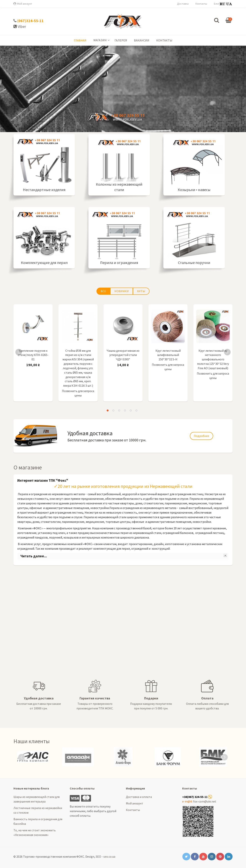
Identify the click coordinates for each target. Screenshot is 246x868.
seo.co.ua (109, 856)
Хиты (141, 291)
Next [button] (227, 352)
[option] (33, 354)
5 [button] (131, 410)
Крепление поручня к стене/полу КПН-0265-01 (33, 355)
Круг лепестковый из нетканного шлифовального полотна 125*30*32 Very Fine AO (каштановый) (213, 359)
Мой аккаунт (25, 4)
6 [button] (136, 410)
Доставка (183, 4)
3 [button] (119, 410)
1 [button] (108, 410)
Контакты (201, 4)
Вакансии (142, 40)
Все (103, 291)
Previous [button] (19, 352)
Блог (217, 4)
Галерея (121, 40)
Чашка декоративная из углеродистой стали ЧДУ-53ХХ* (123, 355)
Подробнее (123, 104)
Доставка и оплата (139, 797)
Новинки (122, 291)
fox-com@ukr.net (205, 801)
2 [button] (113, 410)
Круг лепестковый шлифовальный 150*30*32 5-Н (168, 355)
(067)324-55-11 (30, 21)
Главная (80, 40)
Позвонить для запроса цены (78, 393)
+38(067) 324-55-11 (195, 797)
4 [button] (125, 410)
